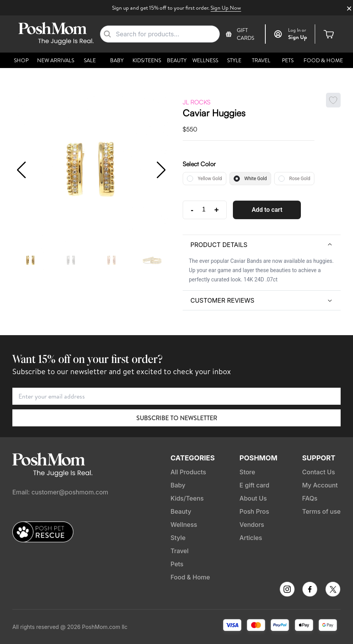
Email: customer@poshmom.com (60, 492)
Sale (90, 60)
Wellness (205, 60)
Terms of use (321, 511)
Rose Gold (300, 179)
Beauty (177, 60)
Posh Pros (254, 511)
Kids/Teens (147, 60)
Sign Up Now (226, 8)
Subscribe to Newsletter (177, 418)
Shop (21, 60)
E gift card (254, 485)
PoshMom (258, 458)
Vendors (252, 525)
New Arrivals (56, 60)
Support (319, 458)
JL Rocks (197, 102)
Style (234, 60)
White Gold (256, 179)
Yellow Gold (210, 179)
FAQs (310, 498)
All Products (188, 472)
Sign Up (298, 37)
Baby (117, 60)
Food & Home (323, 60)
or (297, 30)
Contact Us (318, 472)
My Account (320, 485)
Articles (251, 538)
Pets (288, 60)
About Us (253, 498)
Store (247, 472)
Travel (261, 60)
